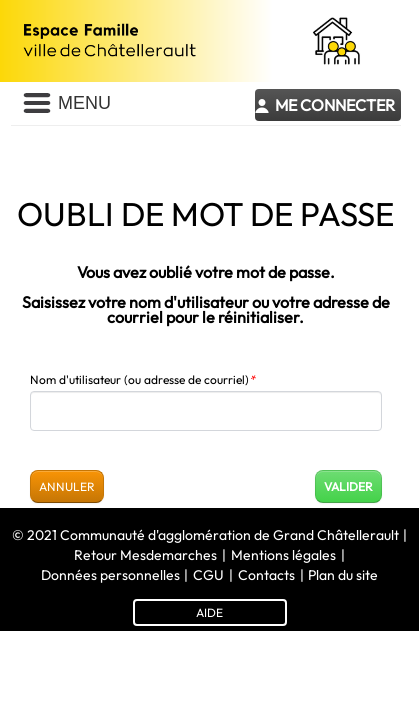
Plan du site (343, 575)
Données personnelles (110, 575)
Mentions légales (283, 555)
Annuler (67, 486)
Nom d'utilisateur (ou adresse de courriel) (142, 379)
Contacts (266, 575)
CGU (208, 575)
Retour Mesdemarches (145, 555)
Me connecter (335, 105)
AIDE (209, 612)
